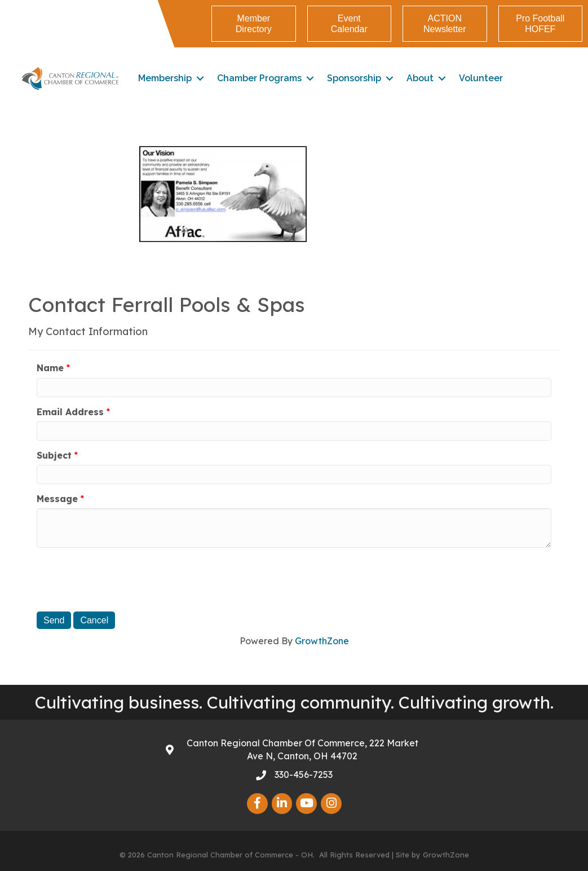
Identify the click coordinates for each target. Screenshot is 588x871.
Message (57, 499)
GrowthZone (322, 641)
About (421, 78)
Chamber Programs (260, 78)
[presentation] (122, 578)
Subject (54, 455)
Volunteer (481, 78)
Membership (165, 78)
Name (50, 368)
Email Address (70, 412)
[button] (253, 24)
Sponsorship (355, 78)
